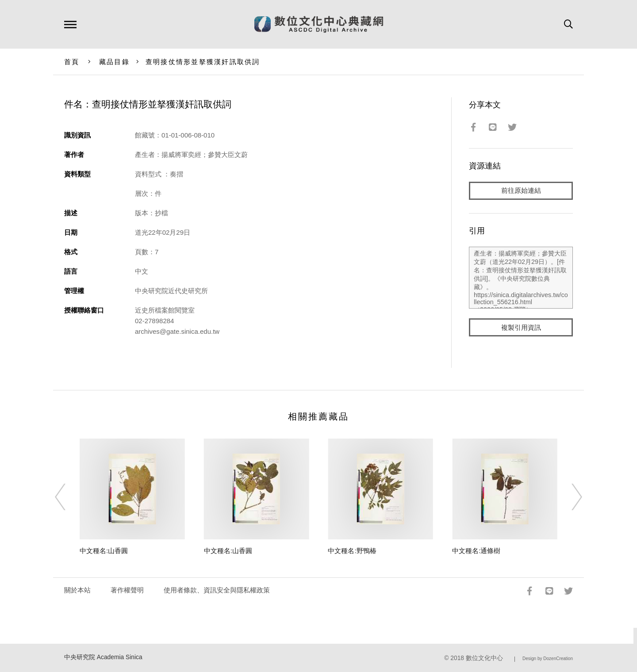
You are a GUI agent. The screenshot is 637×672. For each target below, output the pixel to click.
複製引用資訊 (521, 328)
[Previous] (68, 497)
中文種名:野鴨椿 (352, 551)
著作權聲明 (127, 590)
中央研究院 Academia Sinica (103, 657)
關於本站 (77, 590)
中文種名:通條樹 (476, 551)
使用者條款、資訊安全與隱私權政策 (217, 590)
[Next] (569, 497)
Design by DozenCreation (548, 659)
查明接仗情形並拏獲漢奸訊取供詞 (203, 62)
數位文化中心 (484, 658)
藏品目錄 (114, 62)
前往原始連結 (521, 191)
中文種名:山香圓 (104, 551)
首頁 (72, 62)
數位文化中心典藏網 (319, 24)
